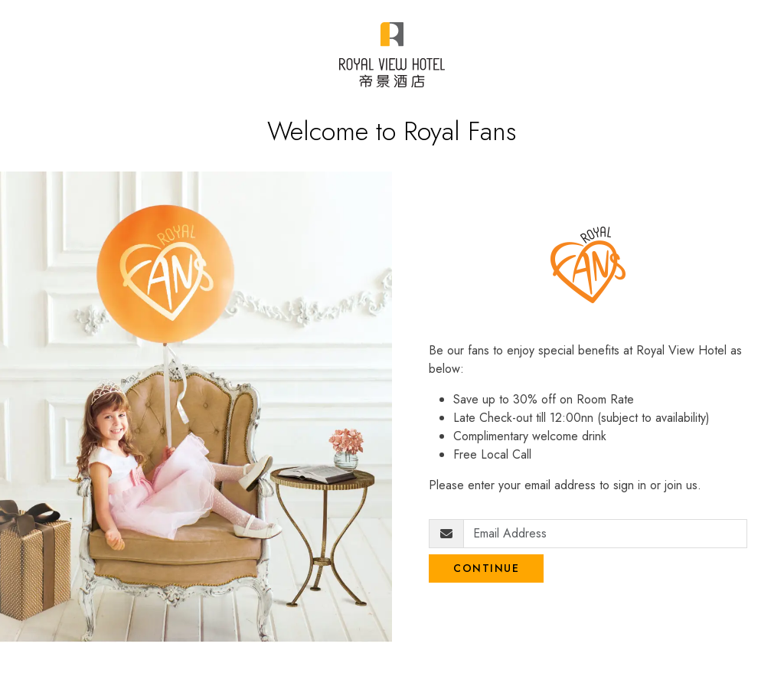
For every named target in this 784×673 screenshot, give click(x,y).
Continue (486, 568)
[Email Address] (605, 534)
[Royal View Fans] (392, 55)
